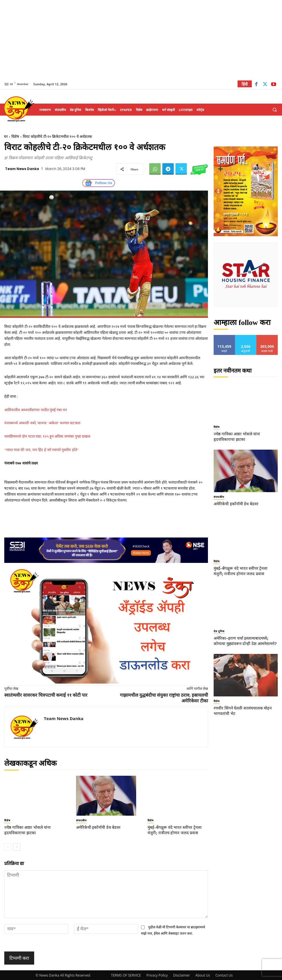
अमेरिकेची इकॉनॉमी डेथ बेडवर (98, 827)
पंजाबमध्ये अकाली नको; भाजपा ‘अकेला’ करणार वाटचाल (42, 423)
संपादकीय (81, 821)
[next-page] (17, 846)
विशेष (15, 137)
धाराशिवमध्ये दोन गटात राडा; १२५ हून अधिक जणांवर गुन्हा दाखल (47, 436)
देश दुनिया (219, 630)
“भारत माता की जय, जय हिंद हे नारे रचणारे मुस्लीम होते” (41, 450)
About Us (203, 975)
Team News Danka (22, 169)
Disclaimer (182, 975)
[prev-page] (8, 846)
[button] (275, 110)
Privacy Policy (157, 975)
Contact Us (224, 975)
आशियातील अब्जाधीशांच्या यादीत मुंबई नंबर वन (35, 410)
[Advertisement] (141, 40)
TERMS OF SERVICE (126, 975)
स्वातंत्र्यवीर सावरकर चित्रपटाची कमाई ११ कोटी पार (46, 695)
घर (6, 137)
